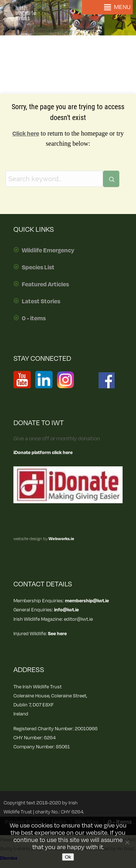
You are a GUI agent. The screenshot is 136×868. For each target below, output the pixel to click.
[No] (127, 842)
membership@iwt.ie (87, 601)
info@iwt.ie (66, 610)
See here (57, 634)
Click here (26, 134)
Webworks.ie (61, 539)
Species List (38, 268)
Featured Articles (45, 285)
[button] (122, 7)
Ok (68, 857)
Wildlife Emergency (48, 251)
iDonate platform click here (43, 452)
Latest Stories (41, 302)
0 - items (34, 318)
